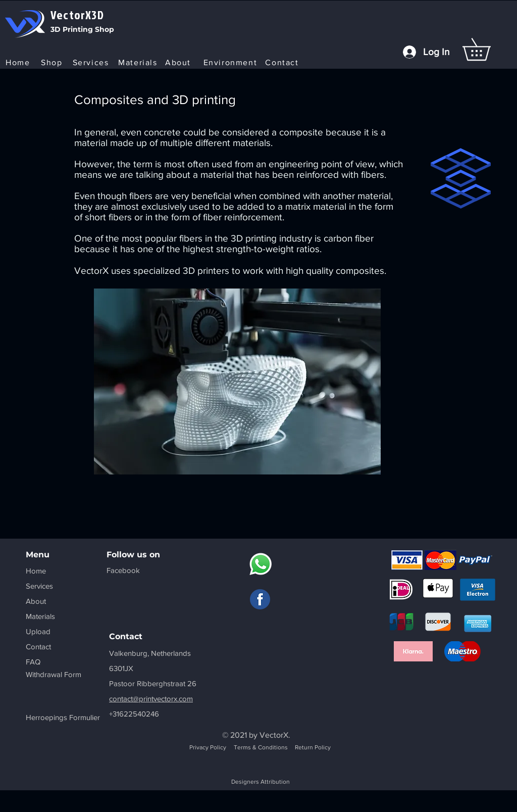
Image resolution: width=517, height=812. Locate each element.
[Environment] (231, 62)
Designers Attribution (261, 782)
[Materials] (139, 62)
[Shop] (53, 62)
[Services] (92, 62)
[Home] (19, 62)
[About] (179, 62)
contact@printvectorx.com (151, 699)
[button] (487, 49)
